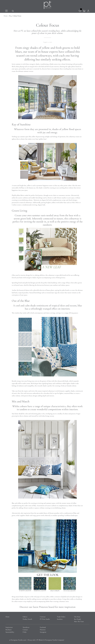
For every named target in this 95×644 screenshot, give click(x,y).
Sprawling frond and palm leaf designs (24, 283)
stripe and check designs (70, 200)
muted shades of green (22, 597)
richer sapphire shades (23, 515)
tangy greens (37, 515)
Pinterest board (47, 607)
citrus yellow (46, 597)
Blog (10, 16)
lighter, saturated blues (66, 393)
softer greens (78, 283)
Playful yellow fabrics (18, 195)
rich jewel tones (18, 285)
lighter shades (71, 383)
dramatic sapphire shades (67, 391)
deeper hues (38, 383)
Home (6, 16)
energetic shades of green (34, 278)
